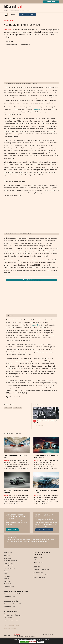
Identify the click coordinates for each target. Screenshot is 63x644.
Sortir (5, 573)
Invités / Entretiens (9, 566)
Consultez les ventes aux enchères (13, 604)
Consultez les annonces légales (12, 594)
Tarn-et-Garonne (38, 562)
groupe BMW (36, 325)
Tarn (35, 560)
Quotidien (7, 581)
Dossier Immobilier (9, 586)
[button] (6, 15)
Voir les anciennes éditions (11, 620)
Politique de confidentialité (41, 575)
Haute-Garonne (38, 557)
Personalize (41, 642)
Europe (6, 571)
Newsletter (51, 2)
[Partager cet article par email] (54, 636)
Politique (6, 579)
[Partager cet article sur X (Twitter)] (44, 636)
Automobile (8, 20)
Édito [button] (13, 15)
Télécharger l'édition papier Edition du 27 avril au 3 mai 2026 (13, 616)
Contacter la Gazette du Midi (41, 570)
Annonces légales (44, 530)
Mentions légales (38, 572)
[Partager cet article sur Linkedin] (51, 636)
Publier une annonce (9, 596)
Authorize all (24, 642)
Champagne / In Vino (10, 568)
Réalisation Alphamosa (10, 629)
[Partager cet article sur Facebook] (48, 636)
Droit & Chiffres (8, 584)
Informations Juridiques (10, 561)
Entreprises (7, 555)
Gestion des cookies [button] (39, 577)
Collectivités (7, 558)
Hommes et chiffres (9, 563)
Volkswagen (36, 109)
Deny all (33, 642)
